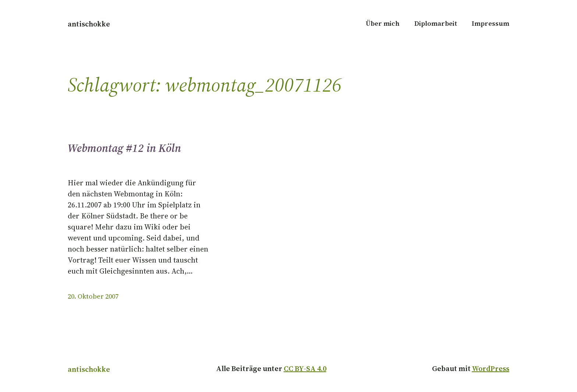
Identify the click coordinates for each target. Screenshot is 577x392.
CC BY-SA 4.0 (305, 368)
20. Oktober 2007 (93, 296)
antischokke (89, 24)
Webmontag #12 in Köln (124, 148)
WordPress (491, 368)
